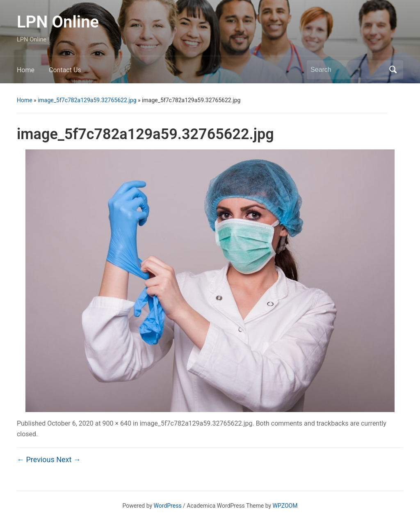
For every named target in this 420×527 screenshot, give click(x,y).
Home (26, 70)
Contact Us (65, 70)
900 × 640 (117, 423)
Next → (68, 459)
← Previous (36, 459)
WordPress (168, 506)
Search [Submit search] (393, 70)
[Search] (347, 70)
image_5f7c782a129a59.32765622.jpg (87, 100)
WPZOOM (285, 506)
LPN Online (58, 22)
